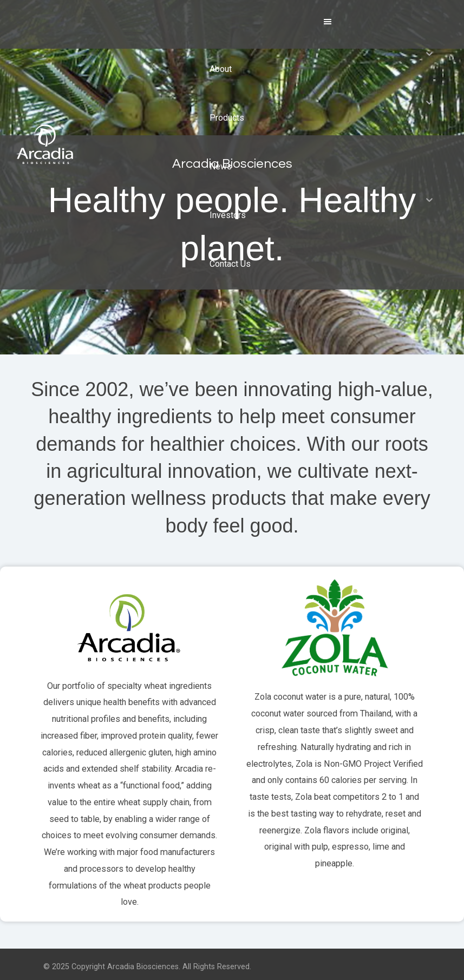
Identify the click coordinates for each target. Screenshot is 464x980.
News (221, 166)
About (221, 69)
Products (227, 118)
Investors (228, 215)
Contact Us (230, 264)
